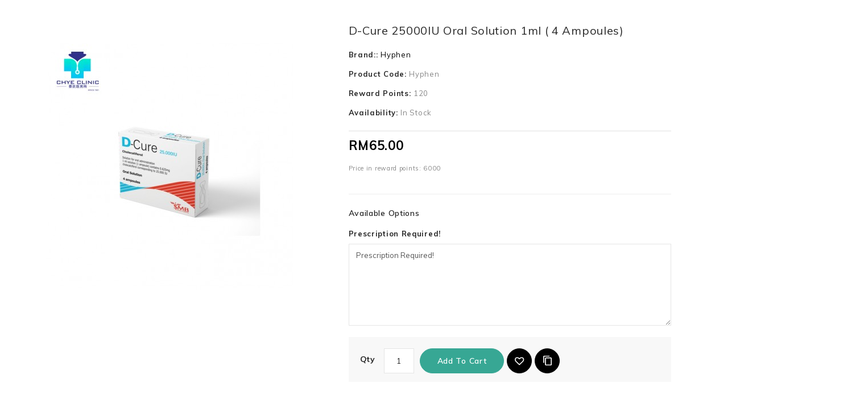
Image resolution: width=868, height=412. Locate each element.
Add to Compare (547, 361)
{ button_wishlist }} (519, 361)
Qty (368, 359)
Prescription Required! (395, 234)
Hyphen (396, 55)
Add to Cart (462, 361)
